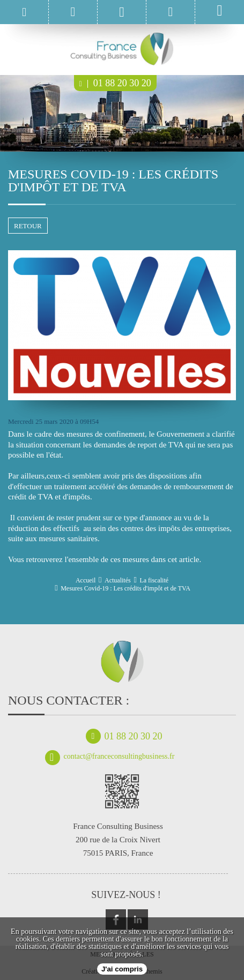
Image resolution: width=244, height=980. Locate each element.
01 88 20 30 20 (115, 83)
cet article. (184, 559)
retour (28, 226)
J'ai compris (122, 969)
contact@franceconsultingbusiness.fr (110, 757)
